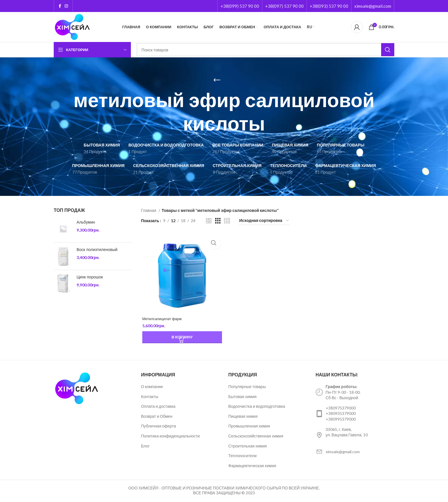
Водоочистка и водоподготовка (257, 407)
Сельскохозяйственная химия (256, 437)
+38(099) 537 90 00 (240, 6)
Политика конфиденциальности (171, 437)
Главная (149, 210)
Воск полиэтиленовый (97, 250)
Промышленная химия (249, 427)
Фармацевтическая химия (252, 466)
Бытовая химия (242, 397)
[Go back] (217, 80)
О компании (152, 387)
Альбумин (86, 222)
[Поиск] (265, 50)
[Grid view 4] (227, 221)
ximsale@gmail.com (373, 6)
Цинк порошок (90, 277)
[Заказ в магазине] (264, 221)
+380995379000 (341, 420)
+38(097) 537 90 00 (284, 6)
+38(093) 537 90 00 (329, 6)
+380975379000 (341, 409)
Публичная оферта (159, 427)
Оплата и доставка (158, 407)
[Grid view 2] (209, 221)
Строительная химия (248, 446)
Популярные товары (247, 387)
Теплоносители (242, 456)
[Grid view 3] (218, 221)
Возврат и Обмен (157, 417)
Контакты (150, 397)
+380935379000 (341, 414)
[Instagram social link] (66, 6)
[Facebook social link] (60, 6)
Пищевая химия (243, 417)
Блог (145, 446)
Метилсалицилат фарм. (163, 320)
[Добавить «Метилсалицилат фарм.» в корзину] (181, 338)
